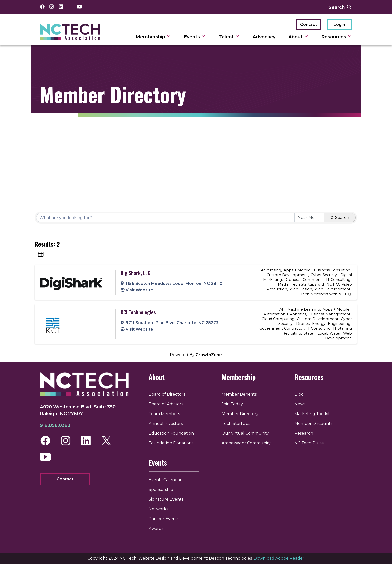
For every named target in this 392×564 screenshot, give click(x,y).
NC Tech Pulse (309, 443)
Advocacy (264, 37)
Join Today (233, 404)
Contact (309, 25)
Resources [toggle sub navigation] (337, 37)
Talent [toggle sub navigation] (229, 37)
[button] (41, 255)
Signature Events (168, 499)
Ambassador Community (247, 443)
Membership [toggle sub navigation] (153, 37)
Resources (309, 377)
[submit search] (349, 7)
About (158, 377)
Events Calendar (167, 480)
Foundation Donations (173, 443)
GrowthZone (209, 355)
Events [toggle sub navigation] (195, 37)
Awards (158, 529)
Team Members (166, 414)
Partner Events (165, 519)
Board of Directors (168, 394)
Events (159, 463)
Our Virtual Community (246, 433)
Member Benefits (240, 394)
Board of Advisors (167, 404)
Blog (299, 394)
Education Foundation (173, 433)
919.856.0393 (55, 426)
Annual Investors (167, 424)
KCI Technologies (138, 312)
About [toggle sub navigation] (298, 37)
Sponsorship (162, 490)
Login (339, 25)
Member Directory (241, 414)
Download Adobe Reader (279, 558)
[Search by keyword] (165, 218)
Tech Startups (236, 424)
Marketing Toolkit (312, 414)
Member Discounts (313, 424)
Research (304, 433)
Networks (160, 509)
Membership (239, 377)
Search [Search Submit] (340, 218)
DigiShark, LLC (136, 273)
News (300, 404)
